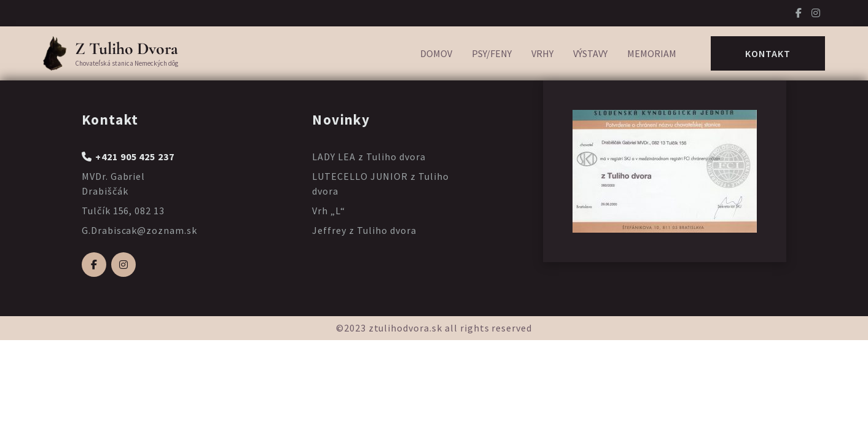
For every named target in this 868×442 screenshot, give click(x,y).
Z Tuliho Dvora (127, 48)
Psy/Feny (492, 53)
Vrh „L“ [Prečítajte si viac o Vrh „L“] (329, 211)
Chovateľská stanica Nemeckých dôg (127, 63)
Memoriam (652, 53)
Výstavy (590, 53)
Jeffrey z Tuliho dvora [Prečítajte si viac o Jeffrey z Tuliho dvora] (364, 230)
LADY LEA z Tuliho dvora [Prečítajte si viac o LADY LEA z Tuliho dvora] (369, 157)
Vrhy (542, 53)
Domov (436, 53)
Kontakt (768, 53)
